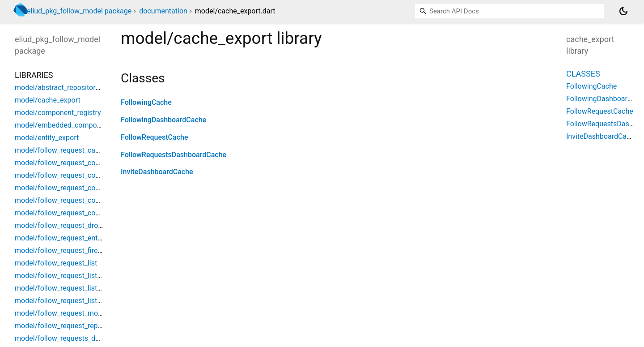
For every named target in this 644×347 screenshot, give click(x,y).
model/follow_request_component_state (79, 213)
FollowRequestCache (154, 137)
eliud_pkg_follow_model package (79, 11)
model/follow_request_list (56, 263)
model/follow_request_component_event (80, 188)
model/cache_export (48, 100)
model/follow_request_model (61, 313)
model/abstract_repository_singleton (73, 88)
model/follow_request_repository (67, 326)
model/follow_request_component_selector (84, 200)
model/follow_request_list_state (66, 301)
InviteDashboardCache (157, 172)
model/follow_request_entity (60, 238)
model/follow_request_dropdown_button (79, 225)
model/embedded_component (63, 125)
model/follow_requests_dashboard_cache (81, 338)
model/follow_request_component (69, 163)
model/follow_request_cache (61, 150)
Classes (583, 74)
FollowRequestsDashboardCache (174, 155)
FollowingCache (146, 102)
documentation (163, 11)
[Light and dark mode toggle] (623, 11)
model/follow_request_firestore (64, 251)
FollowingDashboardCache (163, 120)
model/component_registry (58, 113)
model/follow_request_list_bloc (64, 276)
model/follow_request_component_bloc (78, 175)
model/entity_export (47, 138)
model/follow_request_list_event (66, 288)
